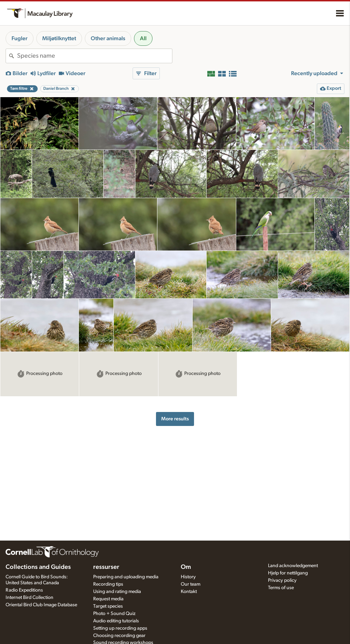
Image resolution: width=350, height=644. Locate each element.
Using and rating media (117, 592)
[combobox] (95, 56)
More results (175, 419)
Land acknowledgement (293, 566)
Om (186, 567)
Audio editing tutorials (116, 621)
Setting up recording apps (120, 628)
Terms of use (281, 588)
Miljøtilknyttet (59, 38)
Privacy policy (282, 580)
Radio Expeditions (24, 590)
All (143, 38)
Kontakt (189, 592)
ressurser (106, 567)
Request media (108, 599)
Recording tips (108, 584)
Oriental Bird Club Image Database (41, 605)
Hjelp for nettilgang (288, 573)
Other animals (108, 38)
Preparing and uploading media (126, 577)
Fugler (20, 38)
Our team (191, 584)
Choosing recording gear (119, 636)
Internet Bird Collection (29, 598)
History (188, 577)
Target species (108, 606)
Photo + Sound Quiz (114, 614)
